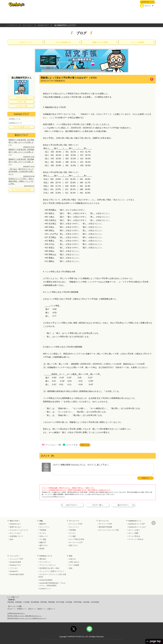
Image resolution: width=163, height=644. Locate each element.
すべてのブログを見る (21, 190)
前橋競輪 (19, 602)
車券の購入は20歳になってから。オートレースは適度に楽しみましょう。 (27, 618)
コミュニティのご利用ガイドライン (53, 497)
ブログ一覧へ (98, 505)
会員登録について (16, 536)
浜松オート (32, 609)
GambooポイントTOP (137, 524)
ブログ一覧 (21, 102)
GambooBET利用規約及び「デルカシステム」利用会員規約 (52, 584)
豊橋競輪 (52, 602)
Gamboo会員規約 (46, 580)
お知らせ (72, 559)
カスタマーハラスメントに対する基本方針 (52, 576)
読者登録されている (15, 123)
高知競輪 (86, 602)
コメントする (72, 445)
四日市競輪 (60, 602)
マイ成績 (43, 539)
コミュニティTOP (16, 559)
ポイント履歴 (133, 533)
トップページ (12, 25)
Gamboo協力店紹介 (17, 574)
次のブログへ (72, 505)
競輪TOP (43, 524)
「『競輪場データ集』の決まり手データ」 (95, 114)
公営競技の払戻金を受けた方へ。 (16, 613)
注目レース (44, 536)
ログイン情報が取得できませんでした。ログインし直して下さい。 (103, 469)
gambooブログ (44, 25)
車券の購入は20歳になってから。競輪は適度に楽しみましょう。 (25, 616)
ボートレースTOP (105, 524)
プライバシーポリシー (48, 565)
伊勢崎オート (22, 609)
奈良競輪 (69, 602)
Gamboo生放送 (15, 562)
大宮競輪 (26, 602)
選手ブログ (44, 545)
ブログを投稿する (63, 42)
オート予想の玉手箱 (77, 539)
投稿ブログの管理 (100, 42)
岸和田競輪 (78, 602)
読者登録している (15, 119)
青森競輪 (11, 602)
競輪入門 (43, 542)
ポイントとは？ (16, 533)
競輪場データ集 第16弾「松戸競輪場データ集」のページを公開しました (21, 142)
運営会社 (43, 559)
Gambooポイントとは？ (137, 527)
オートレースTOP (76, 524)
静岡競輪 (44, 602)
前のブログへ (123, 505)
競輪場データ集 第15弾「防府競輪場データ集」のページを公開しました (21, 152)
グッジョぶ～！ (52, 445)
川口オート (12, 609)
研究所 (42, 549)
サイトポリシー (45, 562)
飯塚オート (42, 609)
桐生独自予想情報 (105, 527)
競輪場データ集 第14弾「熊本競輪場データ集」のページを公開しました (21, 162)
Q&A (12, 539)
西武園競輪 (35, 602)
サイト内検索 (74, 565)
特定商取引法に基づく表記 (49, 568)
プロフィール (21, 98)
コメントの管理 (137, 42)
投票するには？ (16, 527)
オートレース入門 (76, 542)
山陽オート (51, 609)
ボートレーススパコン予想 (109, 530)
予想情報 (43, 530)
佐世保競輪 (95, 602)
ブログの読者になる (21, 127)
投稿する (145, 478)
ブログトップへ (26, 42)
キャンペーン (44, 527)
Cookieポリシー (45, 589)
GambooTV (14, 571)
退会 (71, 568)
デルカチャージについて (19, 530)
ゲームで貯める (134, 536)
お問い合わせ (74, 562)
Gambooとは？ (15, 524)
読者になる (85, 445)
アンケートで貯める (136, 539)
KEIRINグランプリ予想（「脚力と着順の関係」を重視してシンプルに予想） (21, 181)
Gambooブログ (15, 565)
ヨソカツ (43, 533)
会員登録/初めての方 (147, 2)
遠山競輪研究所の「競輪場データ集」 (115, 367)
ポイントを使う (134, 530)
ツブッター (14, 568)
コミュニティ (28, 25)
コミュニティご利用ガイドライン (52, 571)
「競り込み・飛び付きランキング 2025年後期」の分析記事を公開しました (21, 171)
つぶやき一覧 (21, 106)
